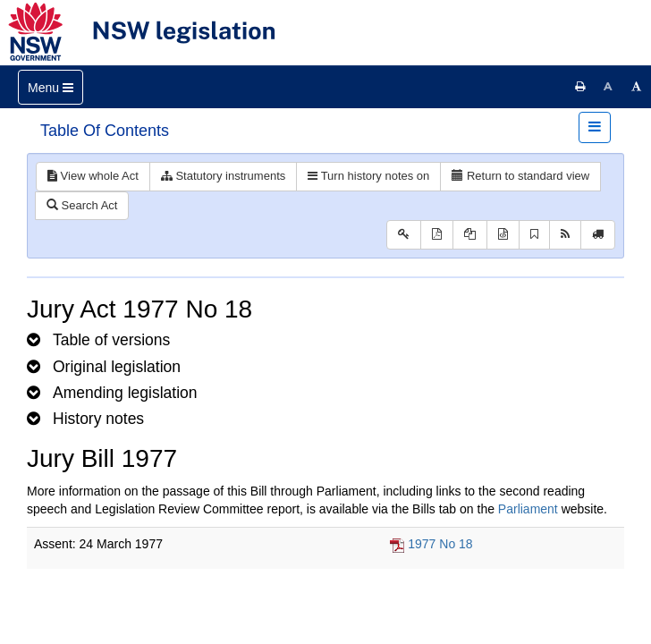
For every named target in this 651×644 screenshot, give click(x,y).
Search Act (82, 205)
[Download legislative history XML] (503, 235)
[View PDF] (437, 235)
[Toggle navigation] (51, 87)
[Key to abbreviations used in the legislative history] (404, 235)
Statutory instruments (223, 176)
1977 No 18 (440, 544)
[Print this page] (580, 87)
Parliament (528, 509)
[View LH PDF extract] (470, 235)
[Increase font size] (637, 87)
